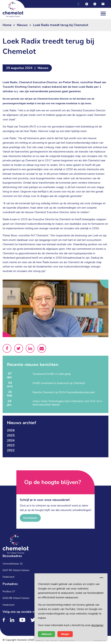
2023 (11, 445)
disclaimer (97, 625)
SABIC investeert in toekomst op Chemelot (59, 383)
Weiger (65, 634)
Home (7, 25)
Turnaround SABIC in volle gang (51, 374)
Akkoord (46, 634)
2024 (11, 440)
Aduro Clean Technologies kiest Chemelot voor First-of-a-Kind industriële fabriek (68, 403)
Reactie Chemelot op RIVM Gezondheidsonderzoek (64, 392)
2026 (11, 430)
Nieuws (22, 25)
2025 (11, 435)
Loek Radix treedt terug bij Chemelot (61, 25)
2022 (11, 450)
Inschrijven (30, 518)
